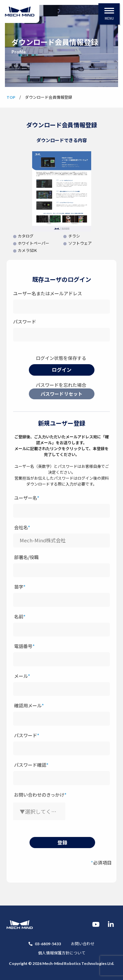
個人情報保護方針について (62, 953)
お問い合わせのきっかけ (40, 795)
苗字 (20, 587)
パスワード (25, 322)
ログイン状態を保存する (61, 358)
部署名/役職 (26, 557)
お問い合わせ (83, 943)
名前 (20, 616)
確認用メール (29, 705)
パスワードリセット (61, 394)
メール (22, 676)
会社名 (22, 527)
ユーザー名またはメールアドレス (48, 293)
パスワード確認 (31, 765)
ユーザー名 (27, 498)
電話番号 (24, 646)
